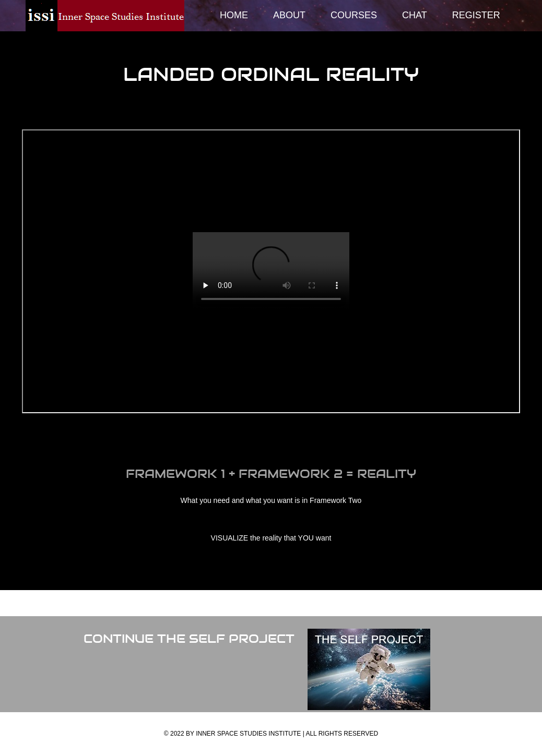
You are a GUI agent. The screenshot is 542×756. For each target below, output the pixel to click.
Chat (415, 15)
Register (476, 15)
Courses (354, 15)
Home (234, 15)
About (289, 15)
